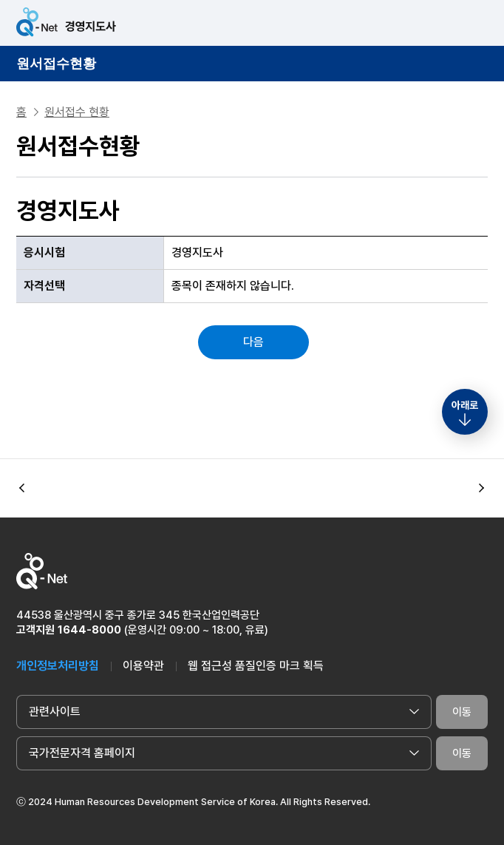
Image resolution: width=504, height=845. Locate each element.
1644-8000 (89, 630)
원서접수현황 (56, 64)
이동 (462, 712)
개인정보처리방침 (58, 666)
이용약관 (143, 666)
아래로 (465, 405)
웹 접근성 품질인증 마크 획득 (256, 666)
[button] (482, 489)
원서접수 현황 (77, 112)
